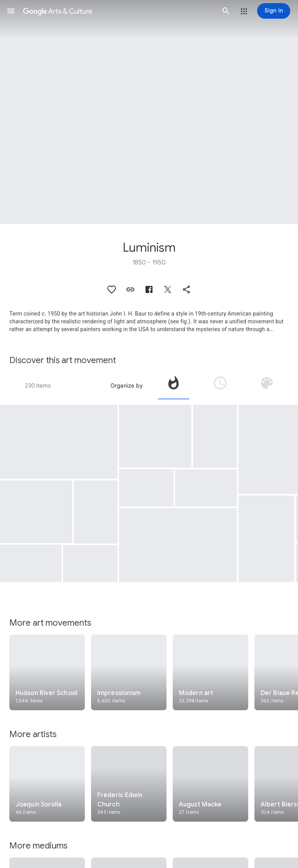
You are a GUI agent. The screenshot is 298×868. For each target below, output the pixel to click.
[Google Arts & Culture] (118, 11)
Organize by (126, 386)
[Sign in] (274, 11)
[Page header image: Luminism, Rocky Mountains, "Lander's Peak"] (149, 112)
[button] (11, 11)
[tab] (174, 386)
